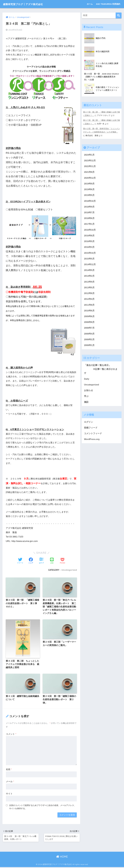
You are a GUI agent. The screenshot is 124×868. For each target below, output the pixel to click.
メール (10, 782)
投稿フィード (91, 430)
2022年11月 (90, 166)
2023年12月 (90, 160)
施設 (86, 404)
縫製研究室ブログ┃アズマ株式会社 (29, 4)
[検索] (119, 15)
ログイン (89, 424)
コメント (11, 735)
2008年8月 (89, 324)
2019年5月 (89, 195)
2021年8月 (89, 172)
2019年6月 (89, 189)
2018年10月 (90, 201)
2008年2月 (89, 341)
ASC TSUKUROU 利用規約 (108, 4)
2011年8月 (89, 306)
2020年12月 (90, 178)
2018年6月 (89, 219)
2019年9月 (89, 184)
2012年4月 (89, 300)
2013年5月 (89, 289)
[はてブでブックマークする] (41, 561)
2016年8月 (89, 236)
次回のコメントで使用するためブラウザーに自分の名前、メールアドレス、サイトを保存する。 (43, 807)
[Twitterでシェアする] (20, 561)
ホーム (90, 4)
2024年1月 (89, 154)
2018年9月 (89, 207)
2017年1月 (89, 225)
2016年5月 (89, 242)
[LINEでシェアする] (52, 561)
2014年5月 (89, 271)
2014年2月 (89, 277)
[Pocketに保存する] (62, 561)
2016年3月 (89, 248)
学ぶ (86, 398)
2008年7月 (89, 329)
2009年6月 (89, 318)
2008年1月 (89, 347)
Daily (87, 381)
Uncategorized (69, 570)
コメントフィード (93, 436)
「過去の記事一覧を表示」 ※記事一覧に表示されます (101, 371)
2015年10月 (90, 254)
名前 (9, 770)
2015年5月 (89, 260)
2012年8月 (89, 294)
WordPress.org (92, 442)
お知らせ (89, 392)
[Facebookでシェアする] (31, 561)
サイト (9, 794)
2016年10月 (90, 230)
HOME (62, 858)
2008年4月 (89, 335)
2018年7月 (89, 213)
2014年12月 (90, 265)
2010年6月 (89, 312)
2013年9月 (89, 283)
